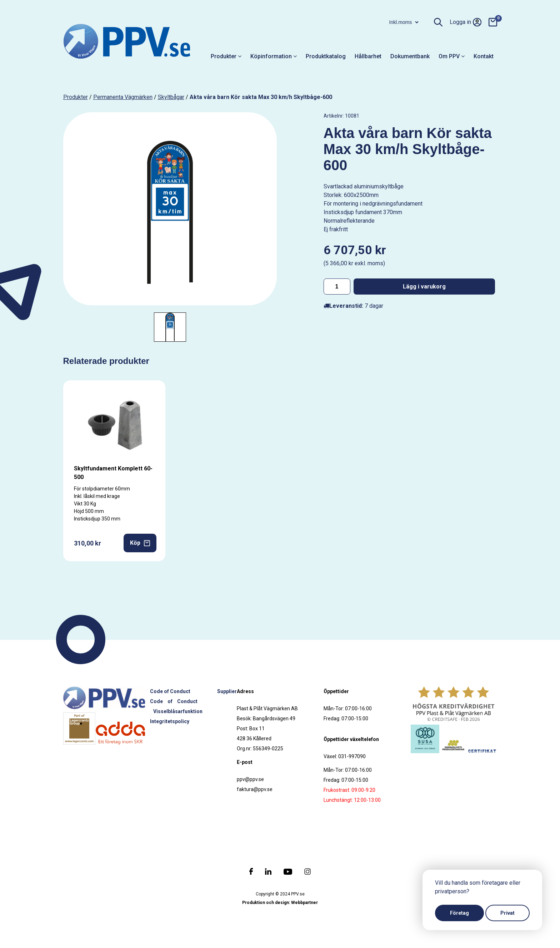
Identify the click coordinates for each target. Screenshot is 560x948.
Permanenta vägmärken (123, 97)
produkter (76, 97)
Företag (459, 913)
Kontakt (484, 56)
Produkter (226, 56)
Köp (140, 543)
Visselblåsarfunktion (178, 711)
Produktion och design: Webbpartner (280, 903)
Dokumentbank (410, 56)
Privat (507, 913)
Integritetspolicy (170, 721)
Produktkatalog (326, 56)
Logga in (466, 22)
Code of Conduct (170, 691)
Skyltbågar (171, 97)
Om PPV (452, 56)
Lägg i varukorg (424, 287)
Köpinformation (274, 56)
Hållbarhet (368, 56)
